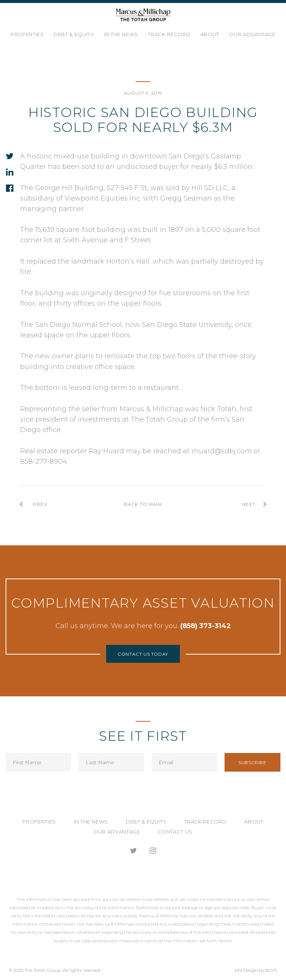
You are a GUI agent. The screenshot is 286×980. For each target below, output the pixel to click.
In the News (121, 34)
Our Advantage (252, 34)
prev (40, 504)
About (210, 34)
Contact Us (175, 832)
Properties (27, 34)
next (249, 504)
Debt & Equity (74, 34)
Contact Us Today (143, 654)
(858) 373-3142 (206, 626)
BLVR (271, 970)
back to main (143, 504)
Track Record (169, 34)
